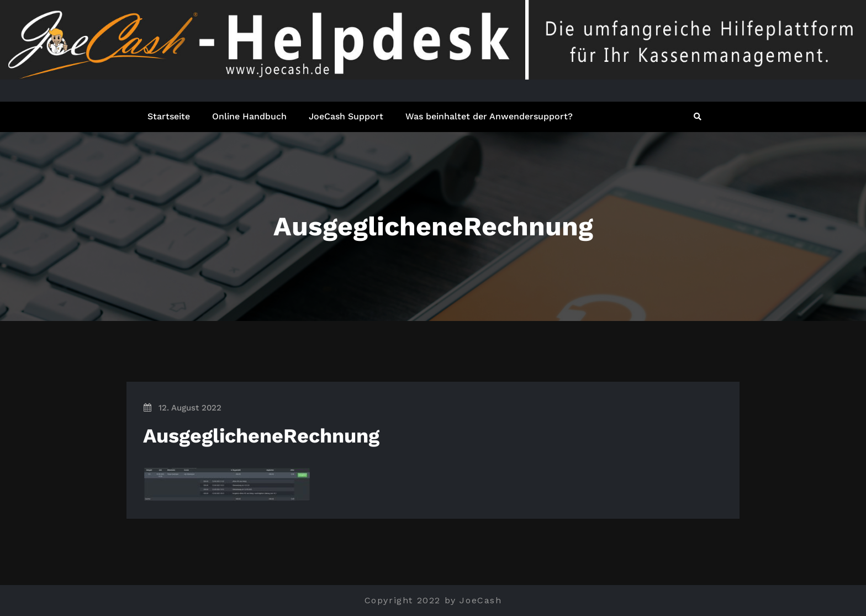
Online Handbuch (249, 116)
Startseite (169, 116)
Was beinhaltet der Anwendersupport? (489, 116)
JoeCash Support (346, 116)
